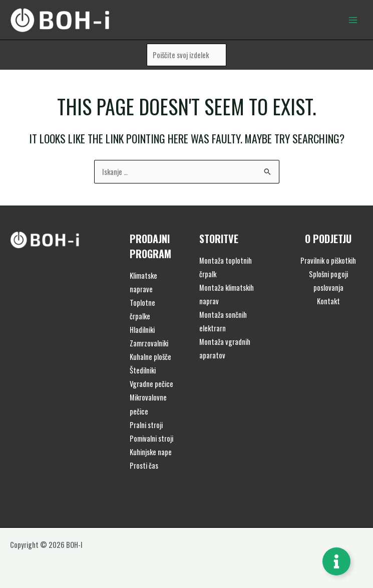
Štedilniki (143, 370)
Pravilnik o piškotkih (328, 260)
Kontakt (328, 301)
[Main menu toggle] (353, 20)
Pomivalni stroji (151, 438)
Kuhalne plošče (150, 357)
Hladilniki (142, 330)
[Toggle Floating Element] (336, 561)
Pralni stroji (146, 425)
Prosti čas (144, 465)
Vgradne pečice (151, 384)
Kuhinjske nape (151, 452)
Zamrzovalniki (149, 343)
